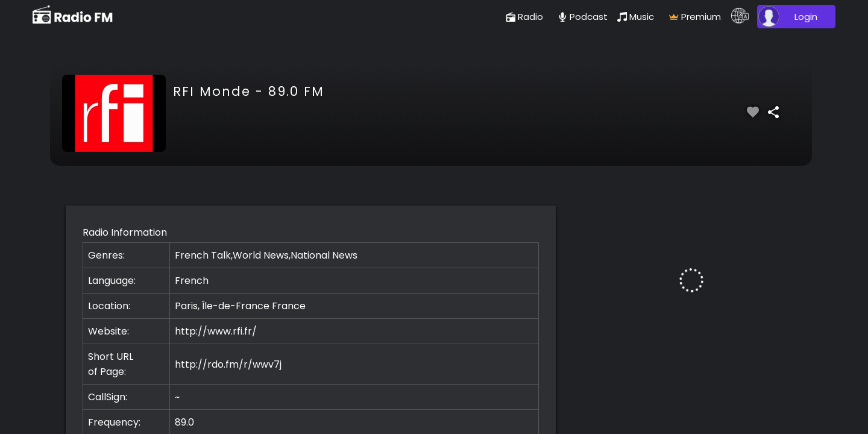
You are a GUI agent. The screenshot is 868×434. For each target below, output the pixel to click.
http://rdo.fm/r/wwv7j (228, 364)
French (192, 281)
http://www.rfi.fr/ (216, 331)
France (289, 306)
